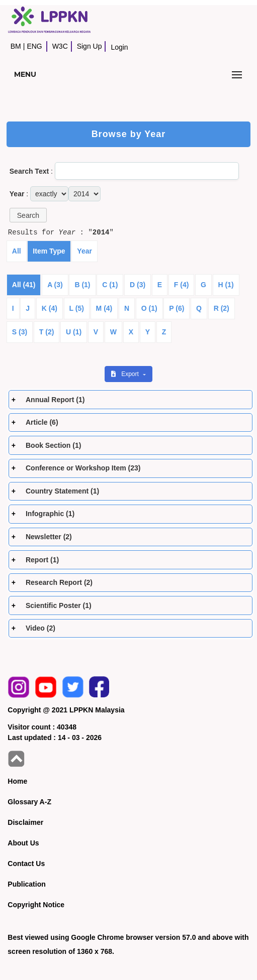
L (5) (77, 308)
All (17, 251)
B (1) (82, 285)
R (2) (222, 308)
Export (126, 374)
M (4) (104, 308)
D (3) (138, 285)
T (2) (47, 332)
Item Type (49, 251)
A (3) (55, 285)
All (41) (24, 285)
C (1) (110, 285)
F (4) (182, 285)
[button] (28, 215)
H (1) (226, 285)
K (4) (50, 308)
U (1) (74, 332)
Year (84, 251)
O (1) (149, 308)
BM (16, 46)
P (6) (177, 308)
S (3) (20, 332)
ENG (34, 46)
